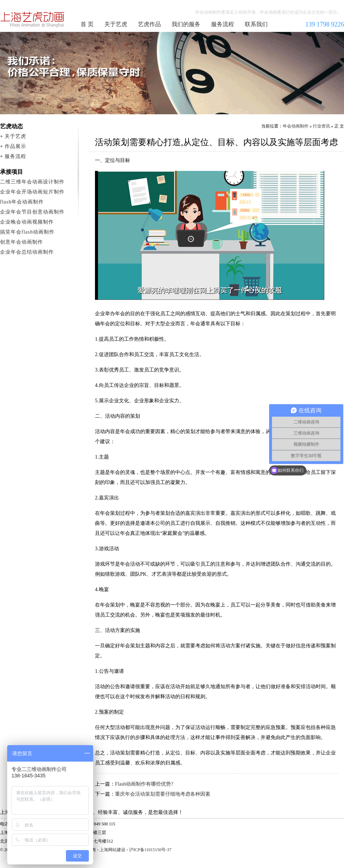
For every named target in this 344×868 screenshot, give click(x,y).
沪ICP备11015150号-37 (150, 850)
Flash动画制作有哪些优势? (144, 784)
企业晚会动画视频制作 (27, 222)
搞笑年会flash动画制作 (27, 232)
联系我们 (256, 24)
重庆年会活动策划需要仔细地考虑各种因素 (163, 794)
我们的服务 (186, 24)
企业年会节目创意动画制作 (32, 212)
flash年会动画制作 (22, 202)
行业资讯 (321, 126)
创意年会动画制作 (21, 242)
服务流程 (223, 24)
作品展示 (15, 146)
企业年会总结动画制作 (27, 252)
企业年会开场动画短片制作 (32, 192)
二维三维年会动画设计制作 (32, 182)
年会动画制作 (33, 19)
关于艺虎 (116, 24)
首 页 (87, 24)
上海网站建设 (113, 850)
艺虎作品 (149, 24)
